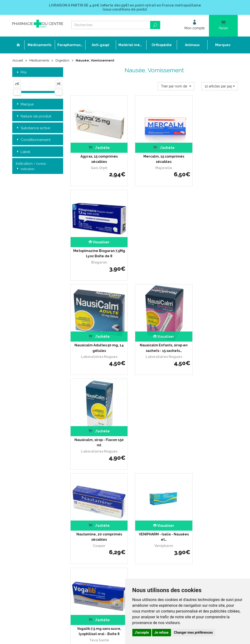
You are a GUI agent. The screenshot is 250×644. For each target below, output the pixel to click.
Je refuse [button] (162, 632)
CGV (93, 507)
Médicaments (40, 61)
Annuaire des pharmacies (108, 537)
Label (23, 152)
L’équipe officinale (102, 473)
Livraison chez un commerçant (190, 473)
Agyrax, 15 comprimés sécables (96, 153)
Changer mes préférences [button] (193, 632)
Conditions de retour (182, 477)
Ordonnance (99, 477)
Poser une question (103, 486)
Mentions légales (102, 512)
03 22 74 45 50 (29, 502)
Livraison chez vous (181, 468)
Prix (21, 72)
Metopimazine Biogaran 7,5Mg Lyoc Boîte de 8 (212, 153)
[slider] (17, 92)
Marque (25, 104)
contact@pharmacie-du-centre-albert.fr (47, 510)
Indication (31, 166)
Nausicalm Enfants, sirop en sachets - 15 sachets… (154, 240)
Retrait (38, 395)
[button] (176, 86)
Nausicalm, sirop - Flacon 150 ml (212, 240)
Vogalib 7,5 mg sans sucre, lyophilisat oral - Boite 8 (212, 329)
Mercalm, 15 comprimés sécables (154, 153)
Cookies (95, 521)
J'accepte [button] (142, 632)
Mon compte (99, 529)
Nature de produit (34, 116)
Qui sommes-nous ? (104, 468)
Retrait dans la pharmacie (186, 464)
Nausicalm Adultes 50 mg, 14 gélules (96, 240)
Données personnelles (106, 516)
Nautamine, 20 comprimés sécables (96, 329)
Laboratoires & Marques (107, 490)
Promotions (98, 494)
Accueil (18, 61)
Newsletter (98, 503)
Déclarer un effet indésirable (110, 481)
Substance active (33, 128)
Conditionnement (33, 140)
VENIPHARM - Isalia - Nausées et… (154, 329)
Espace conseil (100, 499)
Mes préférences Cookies (107, 525)
